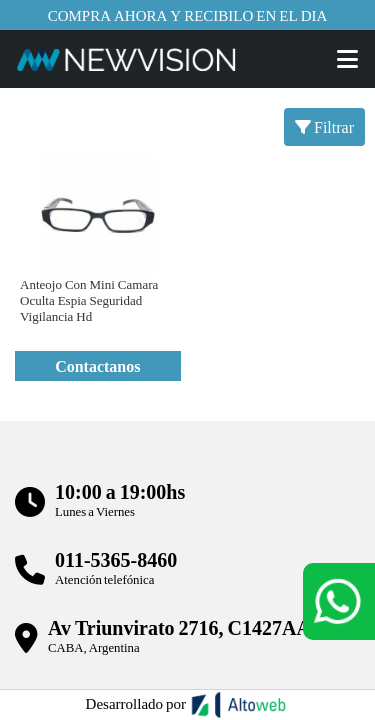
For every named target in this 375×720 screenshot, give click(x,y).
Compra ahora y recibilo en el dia (188, 15)
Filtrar (324, 126)
